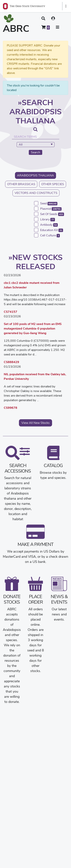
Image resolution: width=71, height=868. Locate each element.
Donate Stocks (12, 599)
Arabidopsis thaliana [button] (35, 175)
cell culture (50, 235)
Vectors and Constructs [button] (36, 193)
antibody (49, 225)
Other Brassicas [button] (21, 184)
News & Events (59, 599)
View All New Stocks (35, 423)
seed (49, 203)
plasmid (51, 209)
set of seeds (52, 214)
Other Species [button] (53, 184)
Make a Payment (35, 544)
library (48, 219)
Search (35, 152)
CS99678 (11, 408)
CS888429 (11, 362)
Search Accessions (18, 468)
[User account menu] (53, 18)
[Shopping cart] (46, 27)
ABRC (16, 28)
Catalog (53, 465)
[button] (43, 18)
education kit (52, 230)
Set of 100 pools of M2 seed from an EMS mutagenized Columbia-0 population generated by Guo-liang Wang (33, 328)
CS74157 (11, 312)
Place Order (35, 599)
